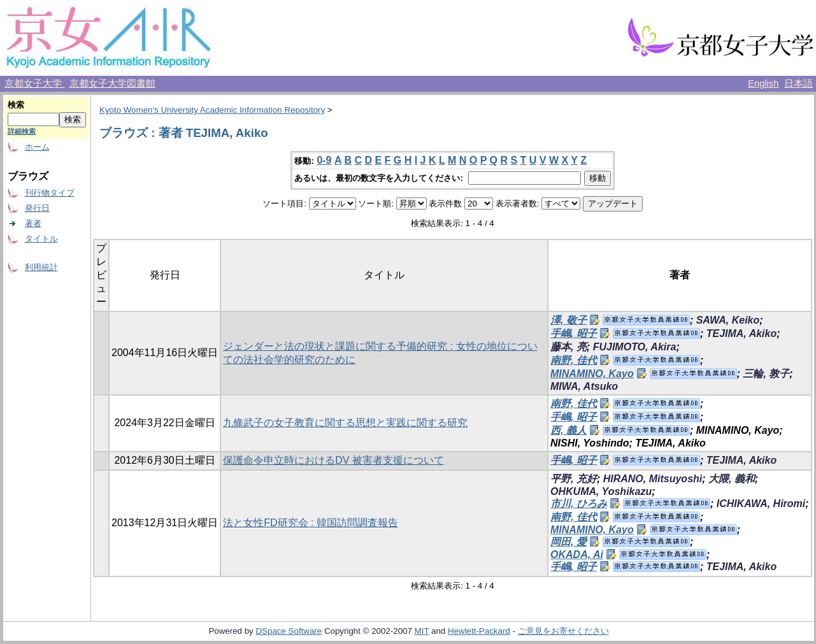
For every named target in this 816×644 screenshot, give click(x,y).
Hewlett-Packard (479, 631)
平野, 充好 (574, 479)
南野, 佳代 (574, 360)
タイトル (41, 239)
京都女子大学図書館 (112, 83)
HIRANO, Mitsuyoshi (653, 479)
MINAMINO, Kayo (592, 374)
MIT (422, 631)
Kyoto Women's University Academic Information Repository (212, 110)
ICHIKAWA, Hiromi (761, 504)
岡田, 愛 (569, 542)
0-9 (324, 160)
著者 (33, 223)
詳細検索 (22, 131)
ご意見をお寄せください (563, 631)
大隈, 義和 (732, 479)
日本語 (798, 83)
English (763, 83)
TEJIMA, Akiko (742, 333)
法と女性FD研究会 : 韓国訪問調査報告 (311, 523)
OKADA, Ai (577, 555)
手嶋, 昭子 (574, 333)
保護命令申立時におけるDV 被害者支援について (333, 460)
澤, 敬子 (569, 320)
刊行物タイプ (50, 193)
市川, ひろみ (579, 504)
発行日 (37, 208)
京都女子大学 (34, 83)
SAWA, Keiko (728, 320)
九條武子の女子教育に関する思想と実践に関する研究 (345, 423)
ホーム (37, 147)
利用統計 (41, 267)
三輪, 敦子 (766, 374)
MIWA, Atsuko (584, 386)
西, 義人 (569, 430)
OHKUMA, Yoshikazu (601, 491)
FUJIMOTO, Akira (635, 347)
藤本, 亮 (569, 347)
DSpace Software (289, 631)
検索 (16, 105)
